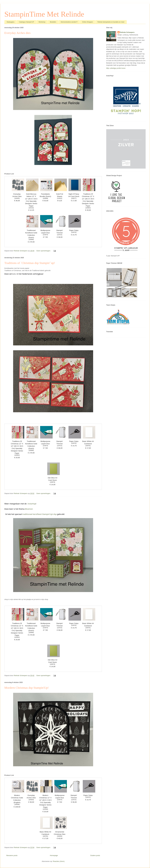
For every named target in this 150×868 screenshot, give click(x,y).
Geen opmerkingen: (44, 251)
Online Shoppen (87, 22)
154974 (45, 235)
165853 (88, 208)
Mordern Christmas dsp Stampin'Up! (26, 688)
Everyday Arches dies (17, 33)
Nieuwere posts (12, 855)
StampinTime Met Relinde (44, 14)
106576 (53, 482)
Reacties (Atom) (59, 861)
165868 (45, 198)
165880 (31, 239)
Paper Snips (74, 230)
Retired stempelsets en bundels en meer (111, 22)
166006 (17, 804)
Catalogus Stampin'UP (26, 22)
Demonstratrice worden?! (69, 22)
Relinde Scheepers (127, 32)
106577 (74, 198)
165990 (45, 809)
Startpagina (10, 22)
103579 (74, 232)
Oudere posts (95, 855)
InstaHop (32, 504)
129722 (60, 235)
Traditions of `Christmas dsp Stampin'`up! (30, 263)
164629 (17, 198)
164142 (31, 208)
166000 (60, 836)
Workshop (42, 22)
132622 (60, 198)
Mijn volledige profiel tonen (116, 68)
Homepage (54, 855)
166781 (88, 446)
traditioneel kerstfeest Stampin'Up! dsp (39, 514)
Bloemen (29, 509)
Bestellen (53, 22)
